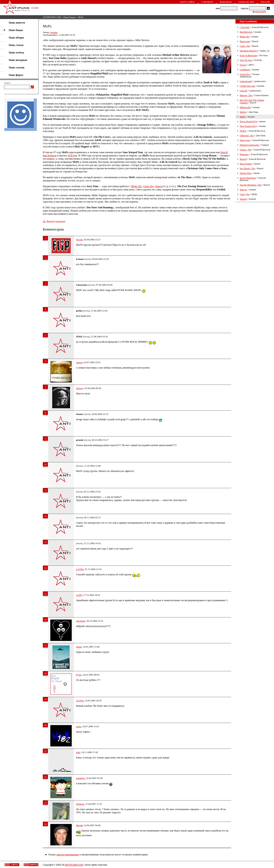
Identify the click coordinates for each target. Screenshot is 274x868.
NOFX (71, 156)
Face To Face (246, 60)
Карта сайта (187, 2)
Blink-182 (136, 186)
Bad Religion (50, 156)
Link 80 (243, 91)
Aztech (79, 362)
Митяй (79, 825)
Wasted (243, 199)
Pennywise (245, 140)
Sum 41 (243, 189)
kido (78, 752)
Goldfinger (245, 69)
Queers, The (246, 150)
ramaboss (80, 778)
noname (54, 32)
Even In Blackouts (248, 55)
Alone (79, 647)
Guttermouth (246, 81)
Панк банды (69, 17)
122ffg (79, 595)
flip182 (79, 239)
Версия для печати (56, 221)
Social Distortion (248, 178)
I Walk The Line (247, 86)
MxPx (243, 117)
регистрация (261, 12)
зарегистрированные (68, 855)
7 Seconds (245, 27)
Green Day (149, 186)
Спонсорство (246, 2)
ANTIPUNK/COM (52, 17)
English (265, 2)
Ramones (244, 154)
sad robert (81, 621)
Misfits (243, 112)
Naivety (80, 388)
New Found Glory (248, 126)
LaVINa (80, 569)
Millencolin (245, 107)
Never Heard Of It (248, 121)
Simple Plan (245, 173)
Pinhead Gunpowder (249, 145)
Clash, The (245, 46)
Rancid (224, 152)
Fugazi (243, 65)
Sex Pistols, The (247, 168)
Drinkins (80, 804)
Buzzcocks (245, 41)
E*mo (79, 675)
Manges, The (246, 95)
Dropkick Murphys (249, 51)
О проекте (207, 2)
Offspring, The (247, 135)
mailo (79, 726)
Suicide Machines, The (251, 185)
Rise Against (246, 164)
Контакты (226, 2)
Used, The (245, 194)
